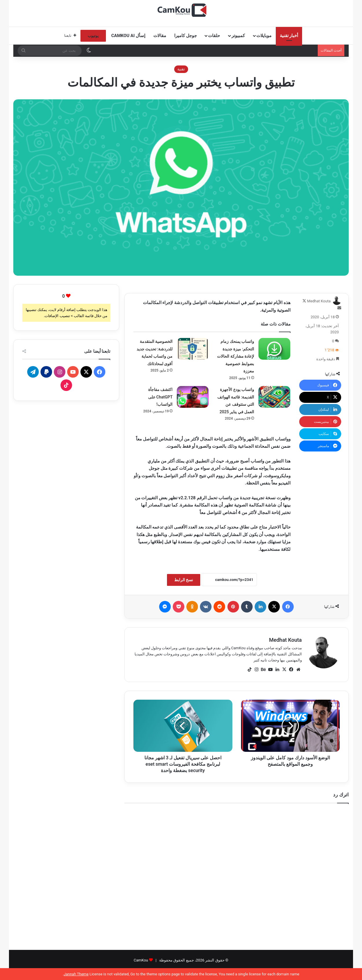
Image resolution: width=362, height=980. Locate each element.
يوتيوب (93, 36)
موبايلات (264, 36)
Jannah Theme (76, 974)
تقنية (181, 69)
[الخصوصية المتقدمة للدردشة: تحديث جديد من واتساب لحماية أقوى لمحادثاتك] (193, 349)
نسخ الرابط (184, 580)
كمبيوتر (238, 36)
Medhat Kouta (319, 301)
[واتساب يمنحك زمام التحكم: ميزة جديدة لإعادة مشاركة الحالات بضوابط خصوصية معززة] (274, 349)
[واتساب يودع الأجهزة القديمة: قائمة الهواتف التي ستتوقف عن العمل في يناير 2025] (274, 397)
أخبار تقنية (289, 36)
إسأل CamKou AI (128, 36)
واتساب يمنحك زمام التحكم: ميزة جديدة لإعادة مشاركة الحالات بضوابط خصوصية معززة (236, 356)
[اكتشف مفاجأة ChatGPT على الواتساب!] (193, 397)
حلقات (214, 36)
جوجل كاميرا (185, 36)
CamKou (141, 960)
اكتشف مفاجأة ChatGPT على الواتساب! (160, 397)
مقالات (160, 36)
